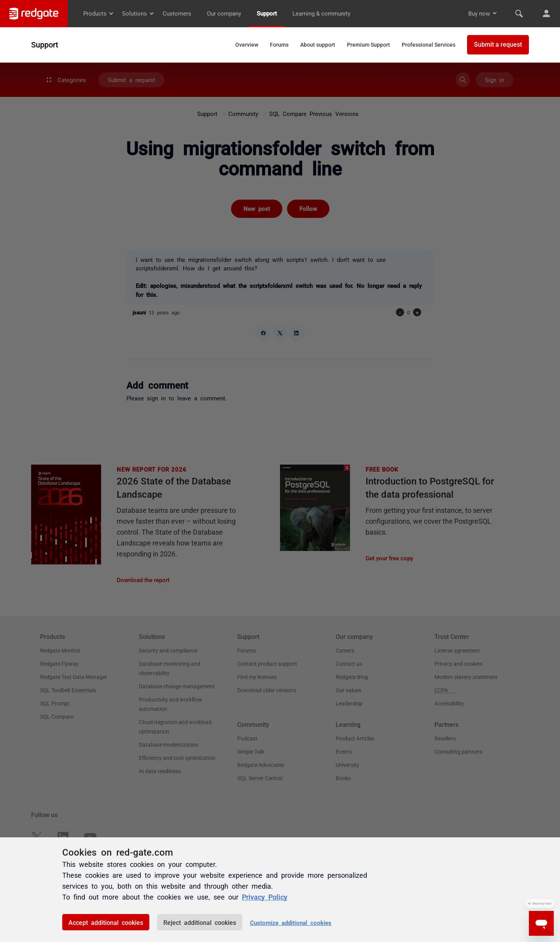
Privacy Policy (265, 896)
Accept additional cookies (106, 922)
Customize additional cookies (291, 922)
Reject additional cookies (200, 922)
